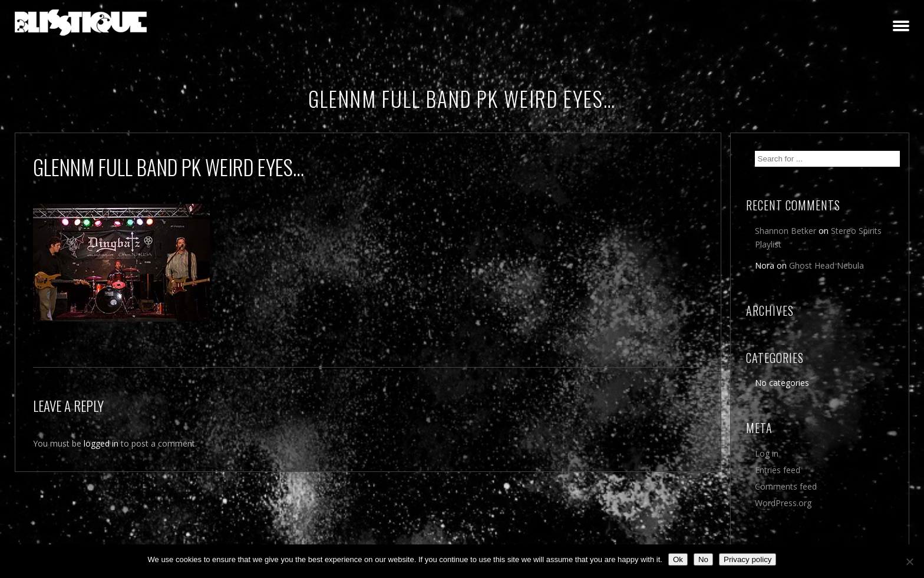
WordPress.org (783, 503)
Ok (678, 559)
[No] (909, 562)
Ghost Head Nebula (826, 265)
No (703, 559)
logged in (101, 443)
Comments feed (786, 486)
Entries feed (778, 470)
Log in (767, 453)
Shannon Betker (786, 231)
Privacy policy (748, 559)
